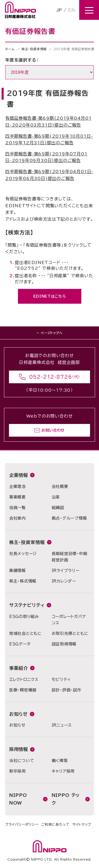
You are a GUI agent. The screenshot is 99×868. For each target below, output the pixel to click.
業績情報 (18, 571)
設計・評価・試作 (67, 690)
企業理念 (18, 486)
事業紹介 (19, 668)
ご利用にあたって (55, 825)
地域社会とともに (25, 633)
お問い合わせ (53, 430)
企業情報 (19, 475)
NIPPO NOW (18, 799)
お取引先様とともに (70, 633)
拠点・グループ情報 (69, 518)
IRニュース (62, 725)
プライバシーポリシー (22, 825)
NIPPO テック (66, 799)
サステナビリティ (27, 605)
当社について (22, 761)
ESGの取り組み (24, 617)
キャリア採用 (63, 771)
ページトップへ (51, 333)
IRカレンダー (64, 581)
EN (72, 10)
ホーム (10, 49)
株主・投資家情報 (34, 49)
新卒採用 (18, 771)
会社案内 (18, 518)
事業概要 (18, 497)
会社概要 (60, 486)
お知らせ (18, 714)
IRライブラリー (66, 571)
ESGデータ (20, 644)
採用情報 (19, 749)
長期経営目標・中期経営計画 (70, 557)
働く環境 (60, 761)
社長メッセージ (23, 554)
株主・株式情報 (23, 581)
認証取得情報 (64, 644)
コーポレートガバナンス (69, 620)
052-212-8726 (51, 377)
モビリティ (61, 679)
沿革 (56, 497)
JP (59, 10)
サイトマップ (82, 825)
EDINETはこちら (50, 296)
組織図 (58, 508)
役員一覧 (18, 508)
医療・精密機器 (23, 690)
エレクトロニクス (24, 679)
